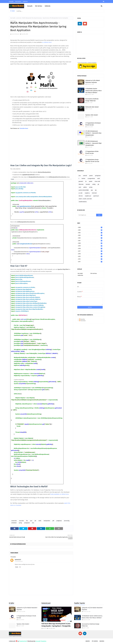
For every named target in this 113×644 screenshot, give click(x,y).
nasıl (80, 187)
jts (86, 181)
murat (44, 628)
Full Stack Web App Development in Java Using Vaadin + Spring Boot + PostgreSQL (56, 625)
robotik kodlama (83, 202)
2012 (90, 259)
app (92, 190)
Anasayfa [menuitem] (30, 6)
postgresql (59, 521)
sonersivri (18, 560)
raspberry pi (88, 196)
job (35, 521)
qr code (81, 193)
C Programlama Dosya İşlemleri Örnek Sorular (92, 161)
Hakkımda (25, 1)
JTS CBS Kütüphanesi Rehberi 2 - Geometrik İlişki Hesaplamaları (93, 143)
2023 (90, 235)
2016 (90, 254)
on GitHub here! (47, 42)
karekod (88, 184)
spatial (91, 181)
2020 (90, 243)
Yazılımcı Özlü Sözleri (92, 115)
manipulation (47, 521)
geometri (81, 181)
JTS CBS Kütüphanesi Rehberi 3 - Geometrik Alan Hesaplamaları (93, 133)
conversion (19, 18)
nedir (99, 179)
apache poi (96, 196)
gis (98, 184)
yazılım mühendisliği (84, 190)
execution (21, 521)
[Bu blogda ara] (87, 215)
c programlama (91, 179)
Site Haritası (18, 1)
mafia (40, 521)
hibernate (81, 184)
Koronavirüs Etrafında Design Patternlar (92, 100)
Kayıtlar (82, 319)
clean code (97, 181)
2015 (90, 256)
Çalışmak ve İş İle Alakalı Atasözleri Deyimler (93, 81)
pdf (53, 521)
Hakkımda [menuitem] (48, 6)
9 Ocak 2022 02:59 (19, 561)
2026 (90, 227)
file (27, 521)
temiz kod (94, 193)
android (85, 176)
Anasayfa (11, 1)
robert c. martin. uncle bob (85, 199)
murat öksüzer (15, 34)
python (85, 187)
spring (20, 523)
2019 (90, 246)
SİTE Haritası (95, 641)
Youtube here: (24, 128)
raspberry (87, 193)
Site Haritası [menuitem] (39, 6)
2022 (90, 238)
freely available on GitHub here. (60, 494)
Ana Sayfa (13, 18)
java (31, 521)
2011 (90, 262)
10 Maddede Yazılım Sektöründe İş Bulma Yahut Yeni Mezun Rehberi (93, 91)
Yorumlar (82, 321)
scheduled (14, 523)
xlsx (33, 523)
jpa (96, 190)
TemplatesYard (23, 641)
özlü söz (81, 196)
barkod (83, 179)
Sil (20, 567)
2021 (90, 241)
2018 (90, 248)
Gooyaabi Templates (41, 641)
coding (94, 184)
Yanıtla (17, 567)
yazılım (91, 176)
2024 (90, 233)
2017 (90, 251)
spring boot (27, 523)
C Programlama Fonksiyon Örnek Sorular (93, 124)
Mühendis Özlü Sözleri (92, 107)
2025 (90, 230)
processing (67, 521)
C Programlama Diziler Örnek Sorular (92, 152)
